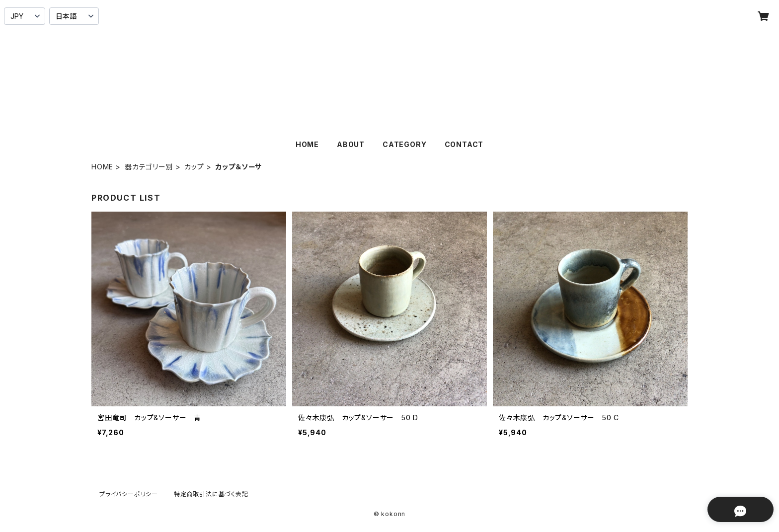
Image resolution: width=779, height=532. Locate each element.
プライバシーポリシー (129, 494)
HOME (307, 144)
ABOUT (351, 144)
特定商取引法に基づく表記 (211, 494)
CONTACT (464, 144)
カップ (194, 167)
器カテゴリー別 (149, 167)
